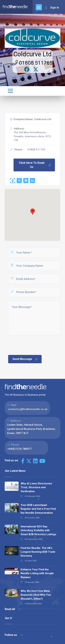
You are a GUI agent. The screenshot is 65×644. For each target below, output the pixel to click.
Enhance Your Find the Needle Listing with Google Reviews (37, 573)
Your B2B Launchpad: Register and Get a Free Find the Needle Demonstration (38, 509)
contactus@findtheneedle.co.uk (28, 409)
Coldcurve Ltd (32, 54)
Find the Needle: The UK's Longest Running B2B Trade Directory (38, 552)
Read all (13, 609)
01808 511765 (32, 63)
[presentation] (34, 345)
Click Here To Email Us (35, 165)
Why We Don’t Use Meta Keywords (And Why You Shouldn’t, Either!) (36, 595)
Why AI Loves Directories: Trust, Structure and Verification (36, 487)
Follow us (14, 635)
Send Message (25, 359)
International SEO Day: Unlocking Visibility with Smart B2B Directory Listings (38, 530)
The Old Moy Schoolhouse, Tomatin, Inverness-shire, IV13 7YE (32, 136)
